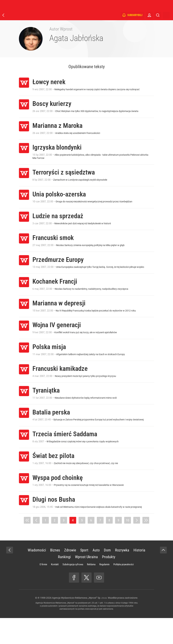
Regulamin (104, 590)
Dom (107, 576)
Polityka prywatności (123, 590)
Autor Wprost (61, 29)
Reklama (91, 590)
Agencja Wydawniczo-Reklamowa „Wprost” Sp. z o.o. (80, 624)
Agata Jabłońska (76, 38)
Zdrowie (70, 576)
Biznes (55, 576)
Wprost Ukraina (86, 583)
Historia (139, 576)
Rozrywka (122, 576)
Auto (96, 576)
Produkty (109, 583)
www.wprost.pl (92, 635)
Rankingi (64, 583)
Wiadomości (37, 576)
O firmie (43, 590)
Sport (84, 576)
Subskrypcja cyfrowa (73, 590)
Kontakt (55, 590)
